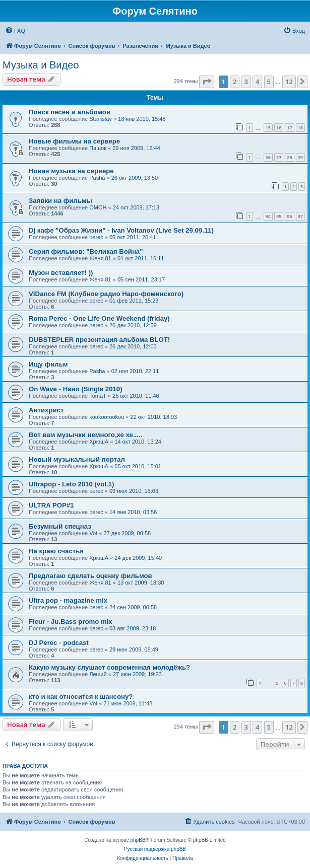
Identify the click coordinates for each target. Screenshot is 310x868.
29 (300, 157)
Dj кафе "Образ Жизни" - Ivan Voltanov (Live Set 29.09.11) (121, 230)
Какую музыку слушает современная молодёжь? (109, 667)
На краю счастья (56, 551)
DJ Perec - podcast (59, 643)
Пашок (98, 148)
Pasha (97, 178)
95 (279, 216)
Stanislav (101, 119)
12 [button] (289, 82)
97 (300, 216)
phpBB (138, 840)
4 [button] (257, 82)
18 (300, 128)
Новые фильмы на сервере (74, 141)
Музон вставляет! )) (61, 273)
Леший (98, 674)
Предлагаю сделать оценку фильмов (90, 576)
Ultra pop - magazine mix (68, 600)
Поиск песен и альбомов (70, 112)
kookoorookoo (107, 417)
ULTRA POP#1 (51, 505)
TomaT (98, 396)
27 (279, 157)
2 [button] (235, 82)
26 (268, 157)
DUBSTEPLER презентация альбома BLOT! (99, 340)
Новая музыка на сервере (71, 171)
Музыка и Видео (41, 65)
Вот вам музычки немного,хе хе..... (85, 435)
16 (279, 128)
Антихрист (46, 410)
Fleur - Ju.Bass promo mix (71, 622)
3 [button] (246, 82)
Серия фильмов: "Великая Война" (86, 251)
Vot (93, 533)
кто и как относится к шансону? (81, 697)
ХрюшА (99, 442)
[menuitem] (15, 31)
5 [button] (269, 82)
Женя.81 (100, 258)
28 (289, 157)
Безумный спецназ (60, 526)
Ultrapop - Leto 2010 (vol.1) (71, 484)
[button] (207, 82)
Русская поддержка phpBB (155, 849)
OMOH (98, 207)
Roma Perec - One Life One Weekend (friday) (99, 318)
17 (289, 128)
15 (268, 128)
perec (96, 237)
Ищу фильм (48, 364)
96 (289, 216)
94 (268, 216)
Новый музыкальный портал (77, 459)
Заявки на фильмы (60, 201)
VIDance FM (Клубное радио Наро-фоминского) (106, 294)
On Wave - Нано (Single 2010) (76, 389)
